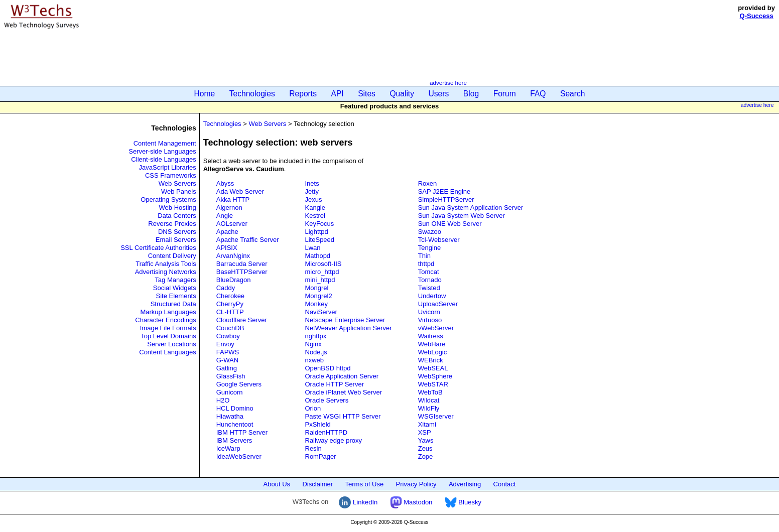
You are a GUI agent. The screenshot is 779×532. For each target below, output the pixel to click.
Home (205, 94)
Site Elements (176, 296)
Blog (471, 94)
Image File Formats (168, 328)
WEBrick (431, 360)
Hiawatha (230, 416)
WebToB (430, 392)
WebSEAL (433, 368)
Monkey (317, 304)
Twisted (429, 288)
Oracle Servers (327, 400)
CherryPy (230, 304)
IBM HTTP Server (242, 432)
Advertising (465, 484)
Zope (426, 456)
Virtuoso (430, 320)
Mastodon (411, 502)
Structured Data (173, 304)
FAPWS (228, 352)
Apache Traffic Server (248, 240)
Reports (303, 94)
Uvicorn (429, 312)
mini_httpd (320, 280)
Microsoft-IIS (323, 264)
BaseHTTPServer (242, 272)
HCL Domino (235, 408)
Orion (313, 408)
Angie (225, 216)
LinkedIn (358, 502)
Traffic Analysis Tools (166, 264)
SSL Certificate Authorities (158, 248)
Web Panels (179, 191)
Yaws (426, 440)
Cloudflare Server (242, 320)
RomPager (321, 456)
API (338, 94)
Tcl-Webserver (439, 240)
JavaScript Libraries (168, 167)
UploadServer (438, 304)
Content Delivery (172, 256)
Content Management (165, 143)
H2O (223, 400)
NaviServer (321, 312)
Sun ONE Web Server (450, 224)
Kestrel (315, 216)
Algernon (229, 208)
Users (439, 94)
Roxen (428, 183)
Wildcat (429, 400)
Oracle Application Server (342, 376)
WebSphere (435, 376)
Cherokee (230, 296)
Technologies (252, 94)
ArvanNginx (233, 256)
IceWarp (228, 448)
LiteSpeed (320, 240)
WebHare (432, 344)
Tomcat (429, 272)
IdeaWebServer (239, 456)
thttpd (426, 264)
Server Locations (172, 344)
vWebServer (436, 328)
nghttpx (316, 336)
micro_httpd (322, 272)
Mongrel (317, 288)
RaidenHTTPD (327, 432)
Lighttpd (317, 232)
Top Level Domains (168, 336)
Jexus (314, 199)
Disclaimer (317, 484)
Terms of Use (365, 484)
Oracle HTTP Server (335, 384)
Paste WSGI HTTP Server (343, 416)
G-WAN (227, 360)
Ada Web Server (240, 191)
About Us (277, 484)
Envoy (225, 344)
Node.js (316, 352)
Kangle (315, 208)
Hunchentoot (235, 424)
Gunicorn (230, 392)
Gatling (227, 368)
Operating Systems (168, 199)
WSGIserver (436, 416)
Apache (227, 232)
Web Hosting (178, 208)
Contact (505, 484)
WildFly (429, 408)
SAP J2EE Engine (444, 191)
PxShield (318, 424)
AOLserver (232, 224)
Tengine (430, 248)
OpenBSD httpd (328, 368)
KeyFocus (320, 224)
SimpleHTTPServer (446, 199)
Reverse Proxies (172, 224)
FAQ (538, 94)
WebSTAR (433, 384)
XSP (425, 432)
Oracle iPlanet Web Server (344, 392)
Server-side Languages (162, 151)
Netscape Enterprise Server (345, 320)
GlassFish (231, 376)
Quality (402, 94)
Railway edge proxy (334, 440)
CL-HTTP (230, 312)
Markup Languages (168, 312)
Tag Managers (175, 280)
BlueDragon (234, 280)
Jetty (312, 191)
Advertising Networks (166, 272)
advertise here (448, 83)
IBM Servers (234, 440)
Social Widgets (175, 288)
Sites (367, 94)
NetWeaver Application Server (349, 328)
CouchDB (230, 328)
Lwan (313, 248)
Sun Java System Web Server (462, 216)
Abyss (225, 183)
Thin (424, 256)
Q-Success (757, 16)
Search (572, 94)
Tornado (430, 280)
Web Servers (177, 183)
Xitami (427, 424)
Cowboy (228, 336)
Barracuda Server (242, 264)
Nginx (313, 344)
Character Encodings (165, 320)
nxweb (315, 360)
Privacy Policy (416, 484)
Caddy (226, 288)
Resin (313, 448)
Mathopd (318, 256)
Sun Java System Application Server (471, 208)
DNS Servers (177, 232)
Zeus (425, 448)
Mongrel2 (319, 296)
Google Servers (239, 384)
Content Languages (167, 352)
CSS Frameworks (171, 175)
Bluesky (463, 502)
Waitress (431, 336)
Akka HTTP (233, 199)
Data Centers (177, 216)
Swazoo (430, 232)
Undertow (432, 296)
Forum (505, 94)
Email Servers (176, 240)
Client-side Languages (163, 159)
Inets (312, 183)
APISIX (227, 248)
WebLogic (433, 352)
